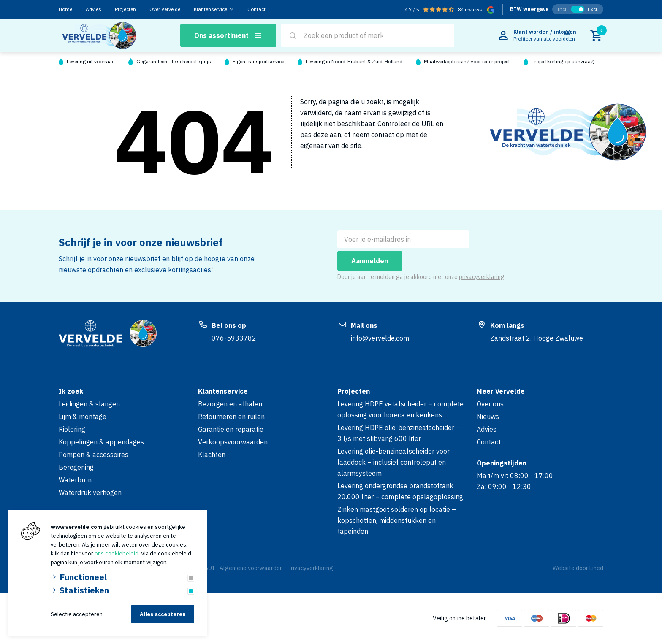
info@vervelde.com (380, 338)
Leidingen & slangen (89, 404)
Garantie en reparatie (231, 429)
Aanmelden (370, 261)
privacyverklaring (482, 277)
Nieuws (488, 417)
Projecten (125, 9)
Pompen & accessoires (94, 455)
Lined (596, 568)
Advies (94, 9)
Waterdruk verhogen (90, 492)
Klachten (212, 455)
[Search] (293, 36)
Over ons (490, 404)
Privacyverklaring (310, 568)
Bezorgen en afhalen (230, 404)
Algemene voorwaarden (251, 568)
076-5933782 (234, 338)
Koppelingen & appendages (101, 442)
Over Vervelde (165, 9)
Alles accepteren (163, 614)
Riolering (72, 429)
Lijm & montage (83, 417)
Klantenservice (210, 9)
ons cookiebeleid (117, 553)
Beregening (76, 467)
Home (65, 9)
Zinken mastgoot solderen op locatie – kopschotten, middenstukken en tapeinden (397, 520)
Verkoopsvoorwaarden (233, 442)
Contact (256, 9)
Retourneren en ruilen (231, 417)
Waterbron (75, 480)
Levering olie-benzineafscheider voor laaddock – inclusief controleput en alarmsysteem (393, 462)
